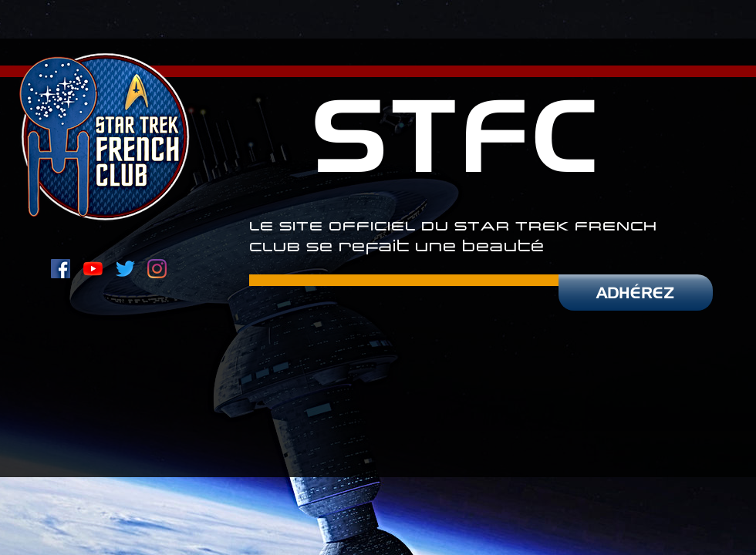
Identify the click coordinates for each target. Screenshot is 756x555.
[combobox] (231, 55)
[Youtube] (93, 269)
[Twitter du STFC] (125, 269)
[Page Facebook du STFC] (61, 269)
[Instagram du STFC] (157, 269)
